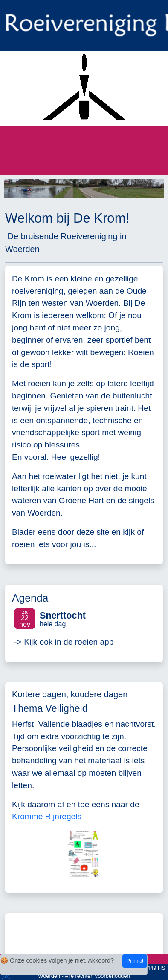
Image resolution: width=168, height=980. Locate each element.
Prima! (135, 961)
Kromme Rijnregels (47, 816)
